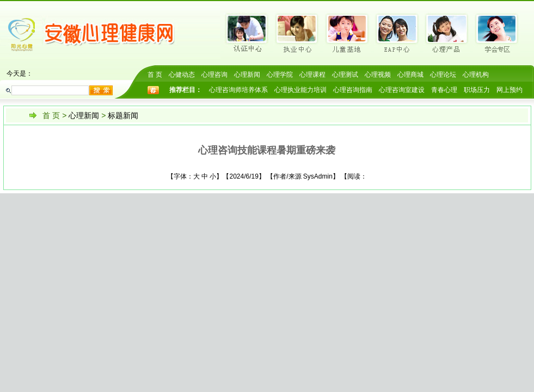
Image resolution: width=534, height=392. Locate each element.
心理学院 (280, 75)
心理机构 (476, 75)
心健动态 (182, 75)
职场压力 (477, 90)
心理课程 (312, 75)
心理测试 (345, 75)
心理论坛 (443, 75)
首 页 (155, 75)
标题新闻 (123, 115)
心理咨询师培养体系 (238, 90)
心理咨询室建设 (402, 90)
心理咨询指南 (353, 90)
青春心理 (444, 90)
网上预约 (510, 90)
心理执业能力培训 (300, 90)
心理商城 (410, 75)
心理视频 (378, 75)
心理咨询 (214, 75)
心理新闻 (247, 75)
